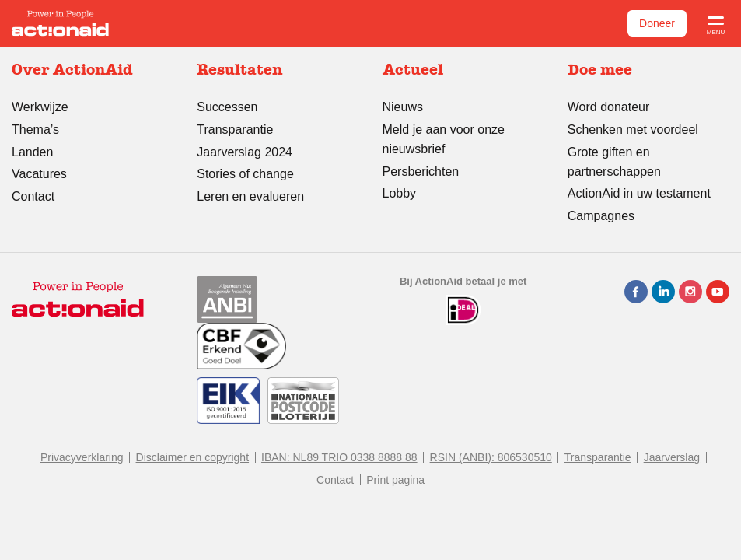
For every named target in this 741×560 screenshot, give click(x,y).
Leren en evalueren (250, 196)
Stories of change (245, 174)
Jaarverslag (672, 457)
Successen (227, 107)
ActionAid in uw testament (639, 193)
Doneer (657, 23)
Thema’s (35, 129)
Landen (32, 152)
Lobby (400, 193)
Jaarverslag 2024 (245, 152)
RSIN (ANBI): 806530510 (491, 457)
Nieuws (403, 107)
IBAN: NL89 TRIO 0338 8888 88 (339, 457)
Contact (33, 196)
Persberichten (421, 171)
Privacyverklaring (82, 457)
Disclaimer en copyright (193, 457)
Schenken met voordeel (633, 129)
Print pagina (395, 480)
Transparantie (235, 129)
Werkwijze (40, 107)
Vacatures (39, 174)
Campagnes (601, 216)
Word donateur (609, 107)
